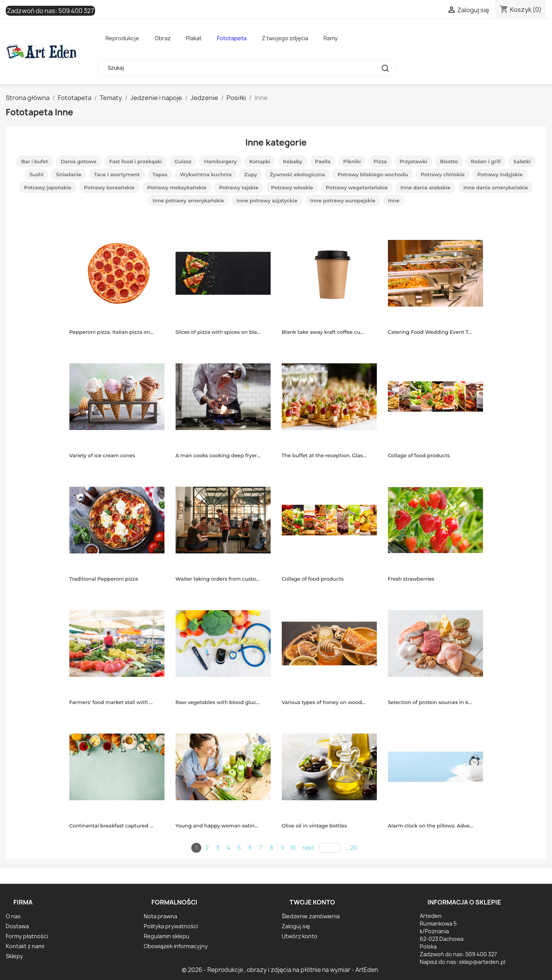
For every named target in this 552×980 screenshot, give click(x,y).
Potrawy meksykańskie (177, 187)
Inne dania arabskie (425, 187)
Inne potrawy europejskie (343, 200)
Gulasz (183, 161)
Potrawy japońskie (48, 187)
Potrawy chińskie (443, 174)
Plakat (194, 38)
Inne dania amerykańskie (495, 187)
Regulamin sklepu (167, 936)
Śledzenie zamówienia (311, 916)
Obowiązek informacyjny (176, 946)
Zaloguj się (296, 926)
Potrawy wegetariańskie (357, 187)
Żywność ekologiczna (297, 174)
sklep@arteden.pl (482, 962)
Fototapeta (232, 38)
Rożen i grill (486, 161)
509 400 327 (76, 11)
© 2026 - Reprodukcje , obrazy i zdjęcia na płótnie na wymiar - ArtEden (280, 970)
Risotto (449, 161)
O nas (13, 916)
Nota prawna (160, 916)
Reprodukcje (122, 38)
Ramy (331, 38)
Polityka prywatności (171, 926)
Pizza (380, 161)
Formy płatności (27, 936)
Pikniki (352, 161)
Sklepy (14, 956)
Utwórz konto (300, 936)
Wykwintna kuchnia (206, 174)
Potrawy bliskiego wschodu (373, 174)
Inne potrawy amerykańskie (188, 200)
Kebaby (292, 161)
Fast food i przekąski (136, 161)
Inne (394, 200)
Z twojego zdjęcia (285, 38)
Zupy (251, 174)
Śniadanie (69, 174)
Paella (323, 161)
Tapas (160, 174)
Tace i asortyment (117, 174)
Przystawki (413, 161)
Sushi (36, 174)
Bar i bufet (34, 161)
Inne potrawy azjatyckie (267, 200)
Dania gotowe (79, 161)
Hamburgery (220, 161)
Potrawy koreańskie (109, 187)
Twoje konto (312, 902)
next (308, 848)
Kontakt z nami (25, 946)
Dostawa (17, 926)
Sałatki (522, 161)
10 (293, 848)
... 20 (351, 848)
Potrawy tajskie (239, 187)
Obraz (163, 38)
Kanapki (260, 161)
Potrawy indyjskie (500, 174)
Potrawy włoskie (292, 187)
